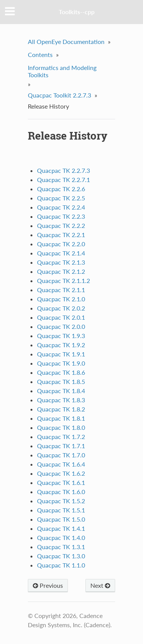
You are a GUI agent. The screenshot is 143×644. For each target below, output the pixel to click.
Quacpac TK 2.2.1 (61, 235)
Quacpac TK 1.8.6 (61, 372)
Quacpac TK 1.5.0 (61, 519)
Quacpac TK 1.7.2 (61, 437)
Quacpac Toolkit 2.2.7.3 (59, 95)
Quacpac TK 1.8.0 (61, 427)
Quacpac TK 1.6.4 (61, 464)
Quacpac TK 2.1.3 (61, 262)
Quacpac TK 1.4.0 (61, 537)
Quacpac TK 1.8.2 (61, 409)
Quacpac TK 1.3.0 (61, 556)
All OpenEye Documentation (66, 41)
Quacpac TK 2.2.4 (61, 207)
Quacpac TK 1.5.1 (61, 510)
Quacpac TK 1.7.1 (61, 446)
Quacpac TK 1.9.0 (61, 363)
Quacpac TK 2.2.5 (61, 198)
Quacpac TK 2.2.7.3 (63, 170)
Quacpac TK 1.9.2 (61, 345)
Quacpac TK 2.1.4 (61, 253)
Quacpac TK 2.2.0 (61, 244)
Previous (48, 585)
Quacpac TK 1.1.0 (61, 565)
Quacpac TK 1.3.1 (61, 547)
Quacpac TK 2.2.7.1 (63, 180)
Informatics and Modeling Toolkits (62, 71)
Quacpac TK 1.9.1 (61, 354)
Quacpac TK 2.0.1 (61, 317)
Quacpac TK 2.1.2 (61, 271)
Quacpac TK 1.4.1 (61, 528)
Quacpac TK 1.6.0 (61, 492)
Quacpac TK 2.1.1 (61, 290)
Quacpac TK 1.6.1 (61, 482)
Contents (40, 54)
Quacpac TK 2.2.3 (61, 216)
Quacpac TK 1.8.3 (61, 400)
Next (100, 585)
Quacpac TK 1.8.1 (61, 418)
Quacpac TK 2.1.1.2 (63, 281)
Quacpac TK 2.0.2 (61, 308)
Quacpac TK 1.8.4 (61, 391)
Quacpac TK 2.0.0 (61, 326)
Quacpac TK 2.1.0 (61, 299)
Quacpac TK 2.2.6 (61, 189)
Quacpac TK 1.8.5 (61, 381)
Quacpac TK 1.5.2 (61, 501)
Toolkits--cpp (77, 12)
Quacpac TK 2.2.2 (61, 225)
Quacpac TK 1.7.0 (61, 455)
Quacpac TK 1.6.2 (61, 473)
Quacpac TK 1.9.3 (61, 336)
